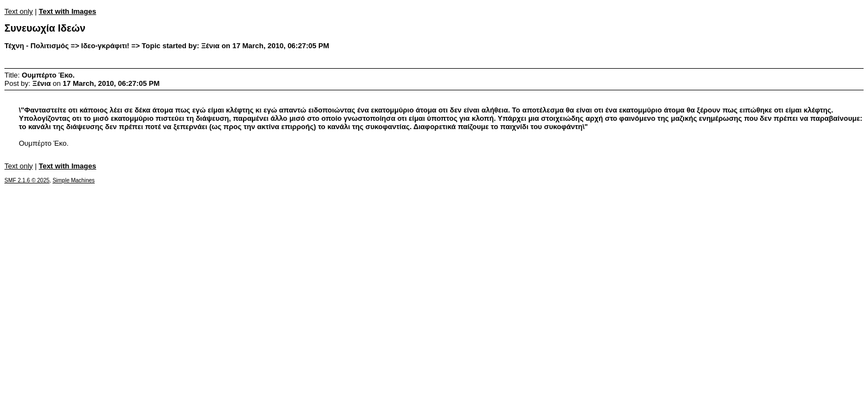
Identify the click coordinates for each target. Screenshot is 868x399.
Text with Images (68, 11)
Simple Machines (74, 180)
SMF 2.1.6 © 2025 (27, 180)
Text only (19, 11)
